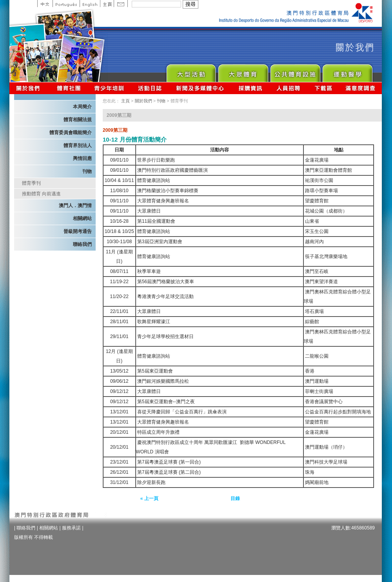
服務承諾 (71, 528)
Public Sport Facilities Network (295, 71)
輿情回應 (82, 158)
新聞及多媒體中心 (200, 88)
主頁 (107, 4)
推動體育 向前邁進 (41, 194)
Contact (121, 4)
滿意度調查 (361, 88)
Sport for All (243, 71)
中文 (45, 4)
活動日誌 (150, 88)
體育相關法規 (78, 120)
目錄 (235, 498)
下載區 (323, 88)
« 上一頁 (149, 498)
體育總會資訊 (69, 88)
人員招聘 (288, 88)
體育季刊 (31, 183)
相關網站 (82, 218)
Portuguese (66, 4)
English (90, 4)
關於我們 (30, 88)
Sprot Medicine (347, 71)
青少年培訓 (109, 88)
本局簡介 (82, 107)
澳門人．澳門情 (75, 206)
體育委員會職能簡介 (71, 133)
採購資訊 (250, 88)
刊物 (87, 171)
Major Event (191, 71)
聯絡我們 (82, 244)
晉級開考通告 (78, 231)
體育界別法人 (78, 145)
